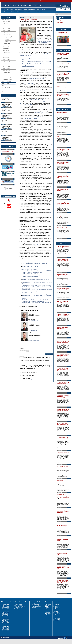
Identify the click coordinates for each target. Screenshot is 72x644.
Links (47, 609)
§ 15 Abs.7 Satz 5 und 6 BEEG (38, 100)
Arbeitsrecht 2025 (7, 23)
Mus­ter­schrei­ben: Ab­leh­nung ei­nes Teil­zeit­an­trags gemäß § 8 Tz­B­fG (36, 271)
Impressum (57, 607)
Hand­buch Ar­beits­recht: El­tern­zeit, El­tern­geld (32, 275)
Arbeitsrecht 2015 (7, 49)
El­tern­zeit (50, 28)
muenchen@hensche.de (8, 128)
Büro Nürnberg (57, 619)
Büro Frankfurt (57, 614)
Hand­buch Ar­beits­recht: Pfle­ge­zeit (29, 278)
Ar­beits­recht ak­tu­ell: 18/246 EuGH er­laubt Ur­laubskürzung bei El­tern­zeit (37, 290)
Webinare (35, 11)
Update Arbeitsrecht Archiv (7, 91)
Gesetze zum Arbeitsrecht (28, 9)
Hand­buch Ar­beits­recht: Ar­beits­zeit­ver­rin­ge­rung (32, 272)
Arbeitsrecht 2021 (7, 31)
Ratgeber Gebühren (29, 11)
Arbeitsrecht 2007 (7, 63)
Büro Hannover (58, 616)
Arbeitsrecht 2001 (7, 74)
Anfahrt (3, 102)
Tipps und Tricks (5, 76)
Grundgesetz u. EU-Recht (37, 603)
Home (5, 9)
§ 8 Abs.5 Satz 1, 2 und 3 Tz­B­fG (40, 112)
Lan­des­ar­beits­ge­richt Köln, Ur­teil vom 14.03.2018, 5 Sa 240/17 (35, 264)
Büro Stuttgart (57, 621)
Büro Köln (57, 617)
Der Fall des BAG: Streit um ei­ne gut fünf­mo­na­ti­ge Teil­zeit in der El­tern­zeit (37, 62)
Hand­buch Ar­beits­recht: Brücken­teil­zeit (30, 274)
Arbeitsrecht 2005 (7, 67)
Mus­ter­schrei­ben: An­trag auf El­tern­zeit (30, 266)
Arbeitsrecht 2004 (7, 69)
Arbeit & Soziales (9, 38)
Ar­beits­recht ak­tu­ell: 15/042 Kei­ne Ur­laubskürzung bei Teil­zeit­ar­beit (36, 300)
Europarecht (8, 40)
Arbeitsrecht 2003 (7, 70)
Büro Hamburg (57, 615)
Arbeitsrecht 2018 (7, 43)
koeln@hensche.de (7, 123)
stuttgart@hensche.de (7, 139)
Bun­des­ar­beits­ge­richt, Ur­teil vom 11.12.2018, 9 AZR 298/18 (35, 262)
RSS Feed (48, 610)
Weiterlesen (60, 123)
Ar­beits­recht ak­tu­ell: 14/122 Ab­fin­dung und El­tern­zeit (33, 301)
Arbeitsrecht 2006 (7, 65)
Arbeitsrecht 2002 (7, 72)
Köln (24, 14)
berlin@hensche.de (7, 101)
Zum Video (60, 45)
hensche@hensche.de (33, 320)
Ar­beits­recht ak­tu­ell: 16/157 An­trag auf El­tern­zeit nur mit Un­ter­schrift (36, 295)
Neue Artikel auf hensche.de (20, 607)
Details (7, 102)
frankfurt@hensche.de (7, 106)
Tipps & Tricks (14, 11)
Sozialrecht (34, 608)
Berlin (5, 14)
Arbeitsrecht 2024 (7, 25)
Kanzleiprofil (40, 11)
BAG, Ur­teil (37, 240)
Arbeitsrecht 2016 (7, 47)
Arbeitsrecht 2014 (7, 50)
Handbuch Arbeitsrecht (18, 9)
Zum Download (61, 62)
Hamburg (14, 14)
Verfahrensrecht (35, 609)
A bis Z (48, 603)
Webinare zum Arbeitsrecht (7, 89)
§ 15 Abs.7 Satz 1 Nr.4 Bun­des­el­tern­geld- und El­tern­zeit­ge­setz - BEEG (44, 41)
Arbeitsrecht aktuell (10, 9)
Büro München (57, 618)
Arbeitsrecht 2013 (7, 52)
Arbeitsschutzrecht (35, 605)
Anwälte (43, 14)
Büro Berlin (57, 612)
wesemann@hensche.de (33, 340)
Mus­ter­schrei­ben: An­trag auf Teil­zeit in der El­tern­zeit (33, 265)
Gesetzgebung (8, 41)
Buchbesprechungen (18, 603)
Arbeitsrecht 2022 (7, 29)
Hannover (20, 14)
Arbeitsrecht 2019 (7, 34)
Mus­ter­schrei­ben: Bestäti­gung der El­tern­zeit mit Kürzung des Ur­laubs (37, 268)
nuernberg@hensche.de (8, 134)
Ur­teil (50, 212)
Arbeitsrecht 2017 (7, 45)
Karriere (48, 607)
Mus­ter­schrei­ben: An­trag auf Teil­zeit (30, 269)
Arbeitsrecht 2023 (7, 27)
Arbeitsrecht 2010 (7, 58)
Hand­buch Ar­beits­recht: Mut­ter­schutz (30, 277)
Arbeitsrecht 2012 (7, 54)
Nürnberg (33, 14)
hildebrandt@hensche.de (34, 330)
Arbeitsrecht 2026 (7, 22)
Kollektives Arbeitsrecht (36, 607)
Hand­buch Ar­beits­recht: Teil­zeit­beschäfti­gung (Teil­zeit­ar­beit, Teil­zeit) (36, 281)
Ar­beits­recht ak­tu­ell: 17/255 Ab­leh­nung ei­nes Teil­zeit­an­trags (35, 294)
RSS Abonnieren (49, 354)
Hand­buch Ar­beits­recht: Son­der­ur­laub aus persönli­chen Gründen (36, 279)
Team (56, 605)
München (28, 14)
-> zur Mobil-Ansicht (6, 17)
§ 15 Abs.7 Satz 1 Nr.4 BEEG (29, 83)
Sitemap (48, 612)
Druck (48, 605)
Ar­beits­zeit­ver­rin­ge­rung (37, 74)
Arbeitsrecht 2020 (7, 32)
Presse (44, 9)
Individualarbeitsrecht (36, 604)
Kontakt (48, 608)
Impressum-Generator (7, 11)
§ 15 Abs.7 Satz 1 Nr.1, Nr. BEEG (37, 78)
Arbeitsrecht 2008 (7, 61)
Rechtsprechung (9, 36)
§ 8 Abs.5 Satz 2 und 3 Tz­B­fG (26, 105)
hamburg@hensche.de (7, 112)
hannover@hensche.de (8, 117)
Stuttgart (39, 14)
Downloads (49, 604)
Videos (3, 85)
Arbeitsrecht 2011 (7, 56)
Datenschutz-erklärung (57, 608)
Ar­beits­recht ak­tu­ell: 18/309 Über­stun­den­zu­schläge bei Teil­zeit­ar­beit (36, 285)
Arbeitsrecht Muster (21, 11)
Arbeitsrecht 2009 (7, 60)
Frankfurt (9, 14)
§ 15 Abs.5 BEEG (27, 73)
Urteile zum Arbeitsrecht (37, 9)
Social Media (49, 611)
